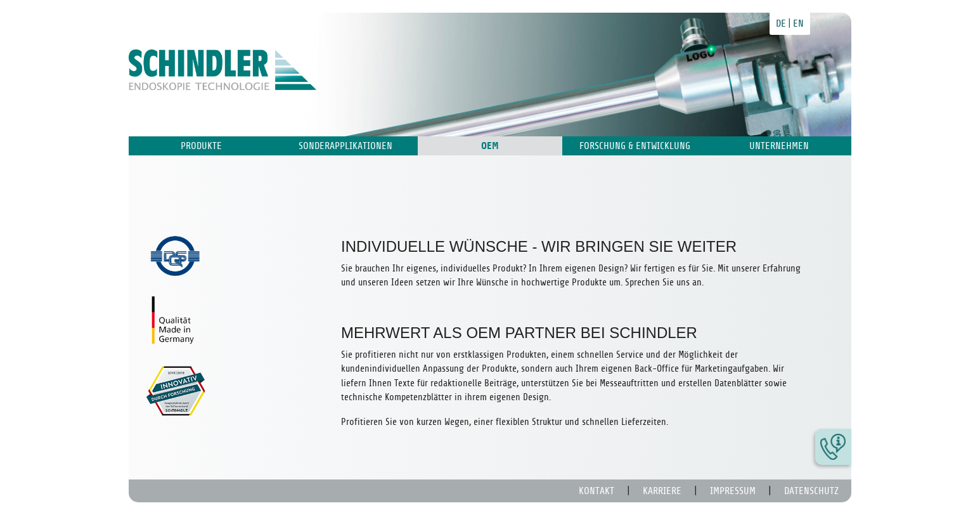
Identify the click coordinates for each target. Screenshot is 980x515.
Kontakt (596, 491)
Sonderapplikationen (345, 146)
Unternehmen (779, 146)
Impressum (733, 491)
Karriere (662, 491)
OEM (490, 146)
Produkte (201, 146)
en (798, 23)
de (781, 23)
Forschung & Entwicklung (635, 146)
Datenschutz (811, 491)
